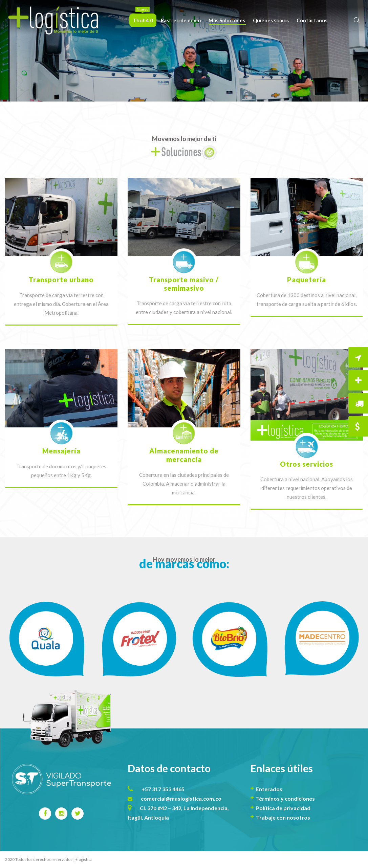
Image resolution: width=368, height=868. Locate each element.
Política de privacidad (283, 808)
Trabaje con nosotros (283, 817)
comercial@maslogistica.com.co (181, 798)
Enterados (269, 789)
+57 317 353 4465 (163, 789)
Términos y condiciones (285, 798)
